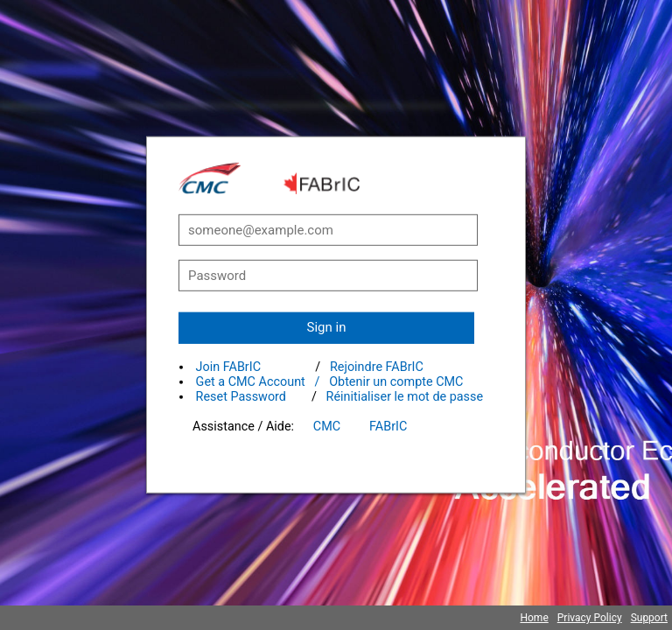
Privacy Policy (590, 618)
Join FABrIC (228, 367)
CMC (327, 427)
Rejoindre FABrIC (377, 367)
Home (534, 618)
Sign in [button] (327, 327)
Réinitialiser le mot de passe (405, 397)
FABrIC (388, 427)
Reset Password (241, 397)
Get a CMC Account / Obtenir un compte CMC (330, 382)
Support (649, 618)
